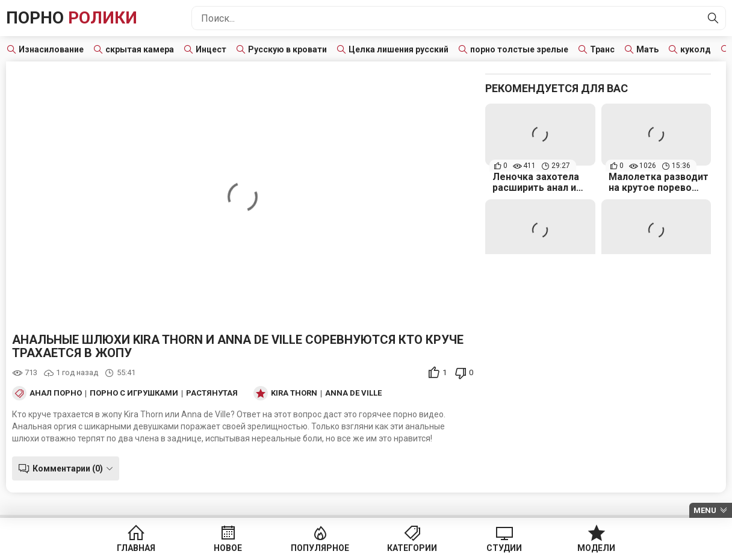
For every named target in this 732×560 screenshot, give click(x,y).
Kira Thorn (294, 393)
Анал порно (56, 393)
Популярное (320, 548)
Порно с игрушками (134, 393)
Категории (412, 548)
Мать (647, 49)
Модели (596, 548)
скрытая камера (140, 49)
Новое (228, 548)
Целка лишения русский (399, 49)
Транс (602, 49)
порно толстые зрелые (519, 49)
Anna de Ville (353, 393)
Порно (72, 18)
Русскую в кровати (287, 49)
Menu (705, 510)
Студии (504, 548)
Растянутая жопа (225, 393)
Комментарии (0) (68, 468)
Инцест (211, 49)
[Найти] (713, 18)
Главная (136, 548)
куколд (696, 49)
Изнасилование (51, 49)
